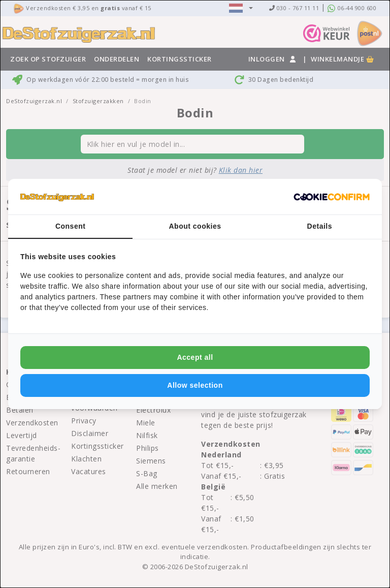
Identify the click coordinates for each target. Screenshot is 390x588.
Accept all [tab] (195, 357)
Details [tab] (320, 226)
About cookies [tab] (195, 226)
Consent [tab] (71, 226)
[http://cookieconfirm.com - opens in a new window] (332, 197)
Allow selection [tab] (195, 385)
